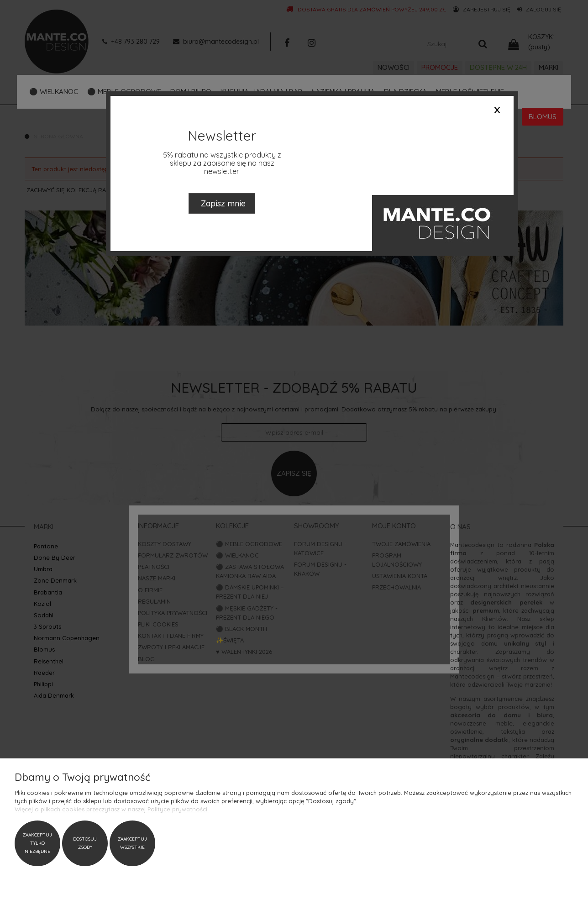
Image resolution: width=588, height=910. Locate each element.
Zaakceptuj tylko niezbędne (37, 843)
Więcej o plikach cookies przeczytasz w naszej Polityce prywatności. (112, 809)
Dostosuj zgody (85, 843)
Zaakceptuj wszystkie (132, 843)
